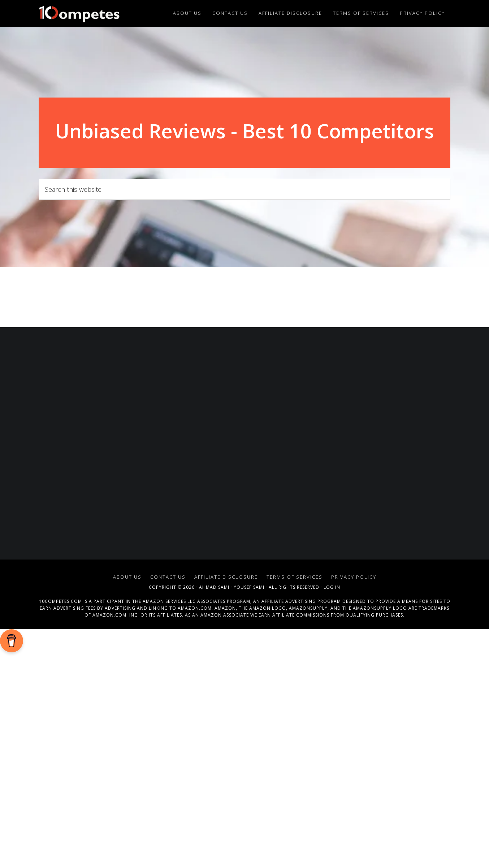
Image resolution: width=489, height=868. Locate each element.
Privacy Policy (354, 577)
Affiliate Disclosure (226, 577)
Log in (332, 587)
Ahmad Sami (214, 587)
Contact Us (168, 577)
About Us (127, 577)
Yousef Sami (249, 587)
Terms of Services (295, 577)
